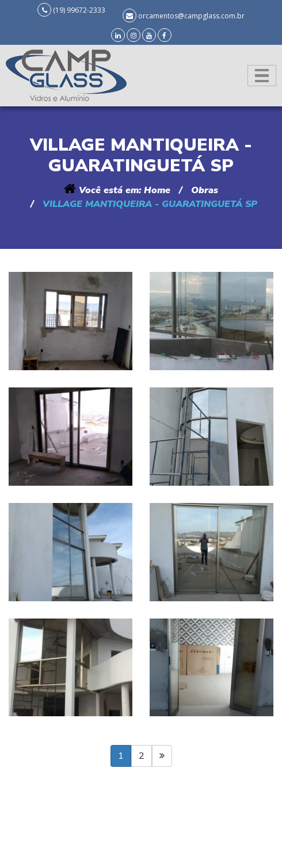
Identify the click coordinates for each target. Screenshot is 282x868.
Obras (205, 190)
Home (157, 190)
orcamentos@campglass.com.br (191, 16)
